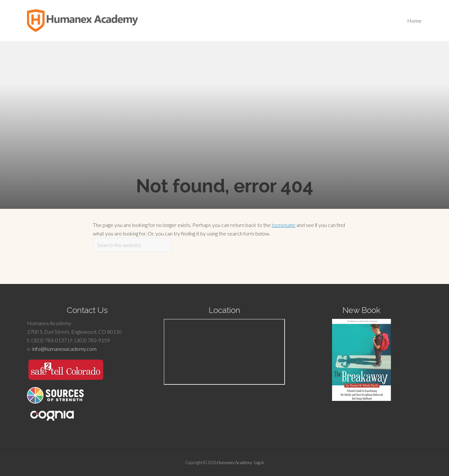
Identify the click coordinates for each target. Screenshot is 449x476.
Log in (259, 462)
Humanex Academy (235, 462)
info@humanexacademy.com (64, 349)
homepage (284, 225)
